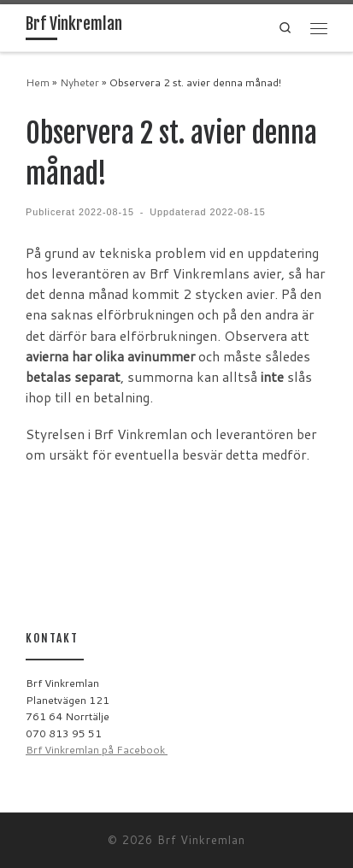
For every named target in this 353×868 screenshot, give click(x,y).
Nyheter (79, 82)
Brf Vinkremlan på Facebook (97, 750)
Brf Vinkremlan (201, 840)
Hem (38, 82)
